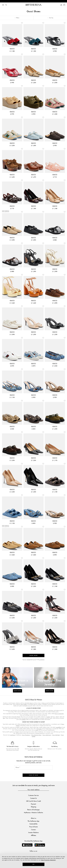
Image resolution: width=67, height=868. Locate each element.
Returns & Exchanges (33, 810)
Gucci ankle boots (47, 735)
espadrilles (58, 728)
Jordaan (24, 720)
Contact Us (33, 798)
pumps (49, 717)
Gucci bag (39, 729)
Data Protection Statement (48, 860)
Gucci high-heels (56, 735)
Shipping (33, 807)
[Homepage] (33, 5)
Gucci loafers (24, 705)
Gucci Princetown (26, 735)
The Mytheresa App (33, 821)
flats (4, 718)
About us (33, 818)
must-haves (13, 735)
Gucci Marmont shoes (36, 735)
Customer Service (33, 796)
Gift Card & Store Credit (33, 801)
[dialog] (33, 861)
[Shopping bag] (64, 5)
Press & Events (33, 827)
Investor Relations (33, 833)
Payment (33, 804)
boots (37, 730)
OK (34, 864)
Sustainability (33, 824)
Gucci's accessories (59, 714)
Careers (33, 830)
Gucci (23, 711)
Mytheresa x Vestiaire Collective (33, 813)
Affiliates (33, 836)
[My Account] (61, 5)
